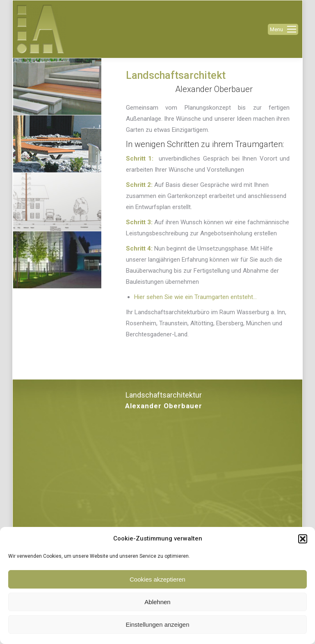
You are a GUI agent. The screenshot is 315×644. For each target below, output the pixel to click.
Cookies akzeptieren (157, 579)
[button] (303, 539)
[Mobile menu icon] (283, 29)
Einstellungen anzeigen (157, 624)
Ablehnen (157, 602)
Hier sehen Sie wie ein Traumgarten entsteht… (195, 297)
